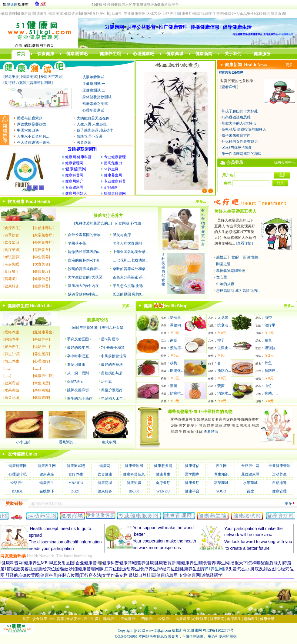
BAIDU (18, 491)
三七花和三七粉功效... (130, 260)
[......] (7, 369)
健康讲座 (47, 474)
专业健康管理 (279, 466)
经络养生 (18, 483)
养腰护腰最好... (113, 390)
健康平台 (192, 491)
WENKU (163, 491)
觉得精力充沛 (15, 83)
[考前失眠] (12, 264)
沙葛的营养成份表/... (84, 269)
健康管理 (279, 491)
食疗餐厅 (163, 483)
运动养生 (279, 474)
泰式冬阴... (110, 442)
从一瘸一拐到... (79, 373)
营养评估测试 (41, 83)
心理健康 (200, 619)
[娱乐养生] (12, 347)
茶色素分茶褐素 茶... (129, 277)
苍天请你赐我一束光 (33, 142)
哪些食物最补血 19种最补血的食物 (200, 412)
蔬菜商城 (221, 483)
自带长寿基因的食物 (84, 235)
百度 (250, 491)
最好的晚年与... (79, 348)
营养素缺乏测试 (95, 104)
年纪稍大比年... (113, 399)
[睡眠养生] (12, 339)
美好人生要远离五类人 (235, 211)
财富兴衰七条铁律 (231, 72)
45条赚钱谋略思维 (236, 117)
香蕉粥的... (67, 442)
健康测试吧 (76, 466)
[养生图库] (42, 354)
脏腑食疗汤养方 (108, 216)
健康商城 (105, 483)
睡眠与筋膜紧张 (30, 118)
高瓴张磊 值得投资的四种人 (244, 129)
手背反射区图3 (79, 339)
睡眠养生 (111, 619)
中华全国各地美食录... (130, 252)
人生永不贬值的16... (33, 136)
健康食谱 (267, 619)
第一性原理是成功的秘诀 (242, 154)
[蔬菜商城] (12, 398)
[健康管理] (42, 398)
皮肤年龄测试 (93, 77)
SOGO (221, 491)
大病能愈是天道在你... (94, 118)
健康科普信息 (134, 474)
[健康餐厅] (42, 272)
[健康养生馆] (43, 376)
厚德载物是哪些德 (32, 124)
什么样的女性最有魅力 (240, 142)
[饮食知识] (12, 242)
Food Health (38, 202)
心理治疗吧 (18, 474)
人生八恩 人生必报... (93, 124)
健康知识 (134, 483)
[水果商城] (12, 390)
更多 (289, 503)
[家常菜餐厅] (43, 235)
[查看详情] (245, 243)
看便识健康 (76, 365)
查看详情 (229, 87)
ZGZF (76, 491)
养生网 (221, 466)
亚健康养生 (130, 619)
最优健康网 (250, 474)
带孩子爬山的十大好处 (240, 111)
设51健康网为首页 (39, 45)
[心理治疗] (42, 361)
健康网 (12, 5)
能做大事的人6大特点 (239, 123)
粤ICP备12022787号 (218, 630)
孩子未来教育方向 (236, 135)
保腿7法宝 (75, 382)
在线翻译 (47, 491)
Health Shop (175, 306)
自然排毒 (279, 483)
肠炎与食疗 (122, 235)
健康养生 (163, 474)
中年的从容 (225, 284)
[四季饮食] (12, 235)
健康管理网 (134, 466)
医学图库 (192, 474)
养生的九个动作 (80, 399)
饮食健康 (16, 202)
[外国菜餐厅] (43, 242)
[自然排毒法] (43, 228)
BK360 (134, 491)
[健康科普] (42, 286)
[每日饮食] (42, 250)
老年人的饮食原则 (127, 243)
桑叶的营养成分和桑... (130, 269)
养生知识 (221, 474)
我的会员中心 (285, 162)
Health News (255, 65)
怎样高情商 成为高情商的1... (239, 291)
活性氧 (106, 382)
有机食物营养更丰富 (203, 227)
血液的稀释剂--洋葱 (84, 260)
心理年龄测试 (93, 110)
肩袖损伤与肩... (113, 373)
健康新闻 (234, 65)
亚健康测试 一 (94, 84)
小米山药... (25, 442)
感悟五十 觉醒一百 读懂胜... (238, 257)
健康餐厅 (192, 483)
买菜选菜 (84, 142)
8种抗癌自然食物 (163, 269)
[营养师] (10, 279)
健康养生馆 (18, 306)
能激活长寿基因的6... (85, 252)
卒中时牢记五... (79, 356)
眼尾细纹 (12, 77)
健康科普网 (18, 466)
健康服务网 (163, 466)
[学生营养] (42, 257)
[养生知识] (12, 354)
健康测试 (30, 77)
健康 (153, 306)
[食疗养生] (12, 228)
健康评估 (192, 466)
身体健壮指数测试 (97, 97)
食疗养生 (76, 474)
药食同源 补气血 (128, 223)
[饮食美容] (42, 264)
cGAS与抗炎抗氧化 (237, 148)
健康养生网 (47, 466)
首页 (26, 619)
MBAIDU (76, 483)
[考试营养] (12, 257)
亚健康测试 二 (94, 90)
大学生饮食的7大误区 (85, 277)
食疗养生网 (250, 466)
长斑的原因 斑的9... (128, 294)
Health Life (41, 306)
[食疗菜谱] (12, 250)
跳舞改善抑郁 (78, 390)
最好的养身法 (112, 365)
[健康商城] (12, 383)
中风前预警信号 (114, 356)
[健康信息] (42, 279)
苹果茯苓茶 (77, 243)
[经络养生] (12, 332)
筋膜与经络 (98, 320)
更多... (290, 65)
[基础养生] (42, 339)
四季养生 (148, 619)
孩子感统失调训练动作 (95, 130)
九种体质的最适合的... (93, 223)
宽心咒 (222, 277)
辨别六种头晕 (112, 328)
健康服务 (105, 491)
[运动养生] (42, 347)
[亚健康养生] (43, 332)
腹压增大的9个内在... (85, 286)
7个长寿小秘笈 (113, 348)
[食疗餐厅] (12, 272)
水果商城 (250, 483)
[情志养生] (12, 361)
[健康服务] (12, 286)
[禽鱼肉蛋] (42, 383)
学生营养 (57, 619)
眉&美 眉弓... (111, 339)
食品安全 (74, 619)
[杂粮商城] (42, 390)
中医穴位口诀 (28, 130)
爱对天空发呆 (51, 77)
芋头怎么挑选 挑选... (129, 286)
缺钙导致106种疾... (83, 294)
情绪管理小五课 (89, 136)
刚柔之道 (223, 264)
